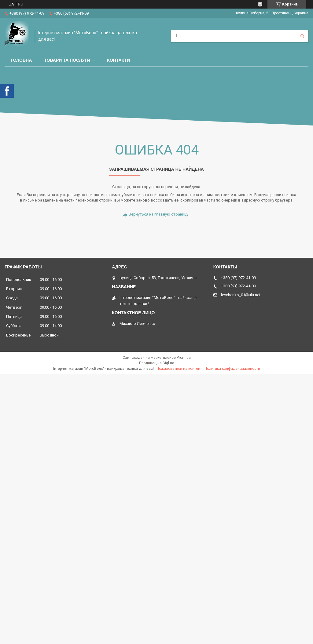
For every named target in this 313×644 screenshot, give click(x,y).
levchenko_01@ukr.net (241, 295)
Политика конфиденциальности (232, 369)
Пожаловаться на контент (179, 369)
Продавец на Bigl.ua (157, 363)
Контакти (118, 60)
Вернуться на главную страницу (158, 214)
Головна (21, 60)
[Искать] (302, 36)
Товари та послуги (67, 60)
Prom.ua (184, 358)
